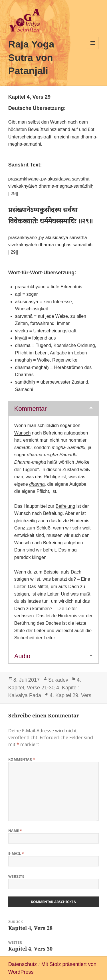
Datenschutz (23, 964)
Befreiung (65, 506)
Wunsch (23, 433)
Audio (22, 656)
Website (16, 876)
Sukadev (58, 680)
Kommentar (31, 409)
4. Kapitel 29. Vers (70, 695)
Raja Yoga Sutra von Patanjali (31, 57)
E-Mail (16, 853)
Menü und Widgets (93, 49)
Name (15, 831)
